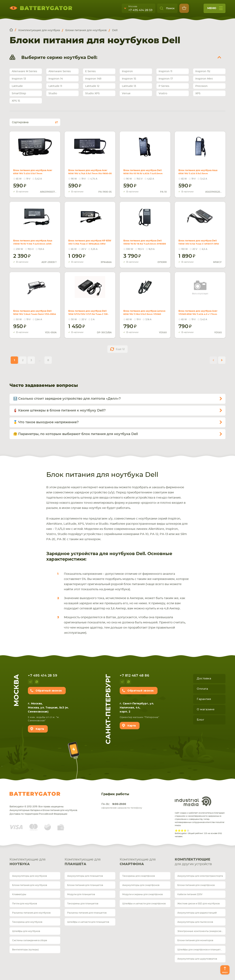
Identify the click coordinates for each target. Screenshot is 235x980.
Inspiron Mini (204, 79)
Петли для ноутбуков (25, 904)
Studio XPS (92, 94)
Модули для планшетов (81, 894)
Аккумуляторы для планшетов (85, 876)
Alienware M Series (24, 71)
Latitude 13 (129, 86)
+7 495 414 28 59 (140, 10)
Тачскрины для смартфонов (139, 876)
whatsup (37, 682)
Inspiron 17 (166, 79)
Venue (126, 94)
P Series (164, 86)
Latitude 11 (55, 86)
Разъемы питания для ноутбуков (31, 913)
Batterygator (35, 794)
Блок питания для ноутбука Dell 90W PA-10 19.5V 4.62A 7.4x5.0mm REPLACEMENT (143, 170)
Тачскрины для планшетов (83, 904)
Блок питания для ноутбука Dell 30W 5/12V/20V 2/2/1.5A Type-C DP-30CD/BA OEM (88, 310)
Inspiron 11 (165, 71)
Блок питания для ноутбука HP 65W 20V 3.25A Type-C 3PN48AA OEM (86, 240)
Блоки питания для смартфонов (196, 885)
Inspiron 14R (93, 79)
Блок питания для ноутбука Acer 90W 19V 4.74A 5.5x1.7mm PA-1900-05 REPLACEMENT (88, 170)
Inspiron (127, 71)
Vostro (163, 94)
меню (215, 9)
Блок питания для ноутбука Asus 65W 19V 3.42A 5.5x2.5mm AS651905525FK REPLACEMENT (197, 172)
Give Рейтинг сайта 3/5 (182, 831)
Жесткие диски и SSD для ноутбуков (198, 904)
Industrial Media (193, 801)
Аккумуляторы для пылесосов (195, 922)
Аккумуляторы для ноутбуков (29, 876)
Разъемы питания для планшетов (87, 913)
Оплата (202, 689)
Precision (201, 86)
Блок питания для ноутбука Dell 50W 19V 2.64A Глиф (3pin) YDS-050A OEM (31, 310)
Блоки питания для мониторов (195, 940)
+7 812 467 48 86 (134, 676)
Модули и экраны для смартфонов (142, 894)
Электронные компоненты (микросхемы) (201, 931)
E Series (90, 71)
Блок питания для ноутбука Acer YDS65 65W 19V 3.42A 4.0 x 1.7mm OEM (199, 308)
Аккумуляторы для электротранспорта (200, 876)
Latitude (17, 86)
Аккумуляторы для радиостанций (197, 913)
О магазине (206, 709)
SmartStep (19, 94)
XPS (198, 94)
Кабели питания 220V (190, 894)
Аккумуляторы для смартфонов (141, 885)
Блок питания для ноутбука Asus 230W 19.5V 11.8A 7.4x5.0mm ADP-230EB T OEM (34, 240)
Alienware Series (60, 71)
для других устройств (200, 862)
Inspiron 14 (56, 79)
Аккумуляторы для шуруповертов (197, 959)
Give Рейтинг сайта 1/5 (176, 831)
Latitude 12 (92, 86)
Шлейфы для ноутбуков (26, 931)
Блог (200, 720)
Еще (120, 349)
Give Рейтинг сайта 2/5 (179, 831)
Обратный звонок (49, 691)
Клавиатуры (19, 894)
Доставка (204, 679)
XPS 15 (16, 101)
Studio (53, 94)
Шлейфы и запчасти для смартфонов (144, 904)
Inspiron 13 (19, 79)
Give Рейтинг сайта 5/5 (188, 831)
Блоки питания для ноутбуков (30, 885)
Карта (40, 729)
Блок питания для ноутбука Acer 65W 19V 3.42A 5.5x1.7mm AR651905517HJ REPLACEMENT (32, 172)
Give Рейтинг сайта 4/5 (185, 831)
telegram (30, 682)
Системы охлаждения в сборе (30, 940)
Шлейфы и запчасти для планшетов (88, 922)
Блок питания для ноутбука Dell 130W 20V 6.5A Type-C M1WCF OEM (198, 238)
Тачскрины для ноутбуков (27, 922)
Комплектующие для (35, 862)
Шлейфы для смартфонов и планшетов (200, 950)
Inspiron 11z (203, 71)
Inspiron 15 (129, 79)
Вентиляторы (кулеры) (25, 950)
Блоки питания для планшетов (85, 885)
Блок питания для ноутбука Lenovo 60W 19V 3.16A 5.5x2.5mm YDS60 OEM (144, 310)
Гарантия (204, 699)
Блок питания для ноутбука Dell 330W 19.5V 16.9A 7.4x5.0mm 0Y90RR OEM (143, 240)
